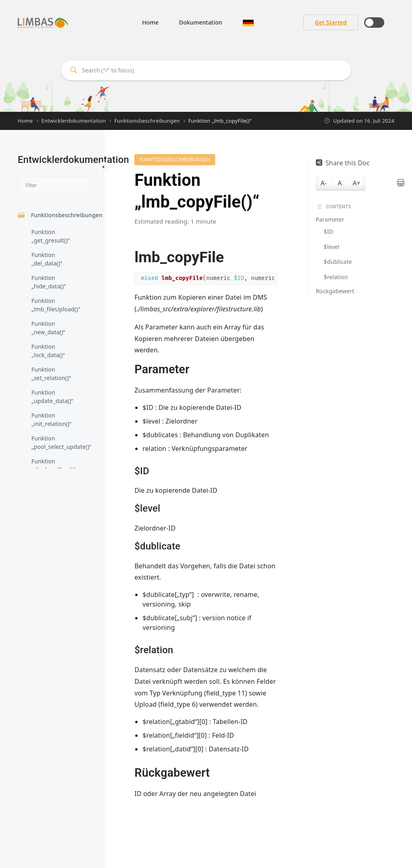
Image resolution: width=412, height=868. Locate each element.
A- (324, 183)
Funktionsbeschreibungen (60, 215)
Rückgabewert (335, 291)
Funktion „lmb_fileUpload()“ (56, 305)
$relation (336, 277)
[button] (248, 22)
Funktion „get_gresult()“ (50, 236)
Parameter (330, 219)
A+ (356, 183)
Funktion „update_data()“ (52, 397)
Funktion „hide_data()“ (49, 282)
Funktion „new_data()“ (48, 328)
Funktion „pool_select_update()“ (59, 442)
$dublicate (338, 262)
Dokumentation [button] (201, 22)
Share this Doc (343, 163)
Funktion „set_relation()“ (51, 374)
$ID (329, 231)
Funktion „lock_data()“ (48, 351)
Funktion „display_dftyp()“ (53, 465)
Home (150, 22)
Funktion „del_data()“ (47, 259)
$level (332, 247)
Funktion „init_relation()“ (51, 420)
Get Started (331, 22)
